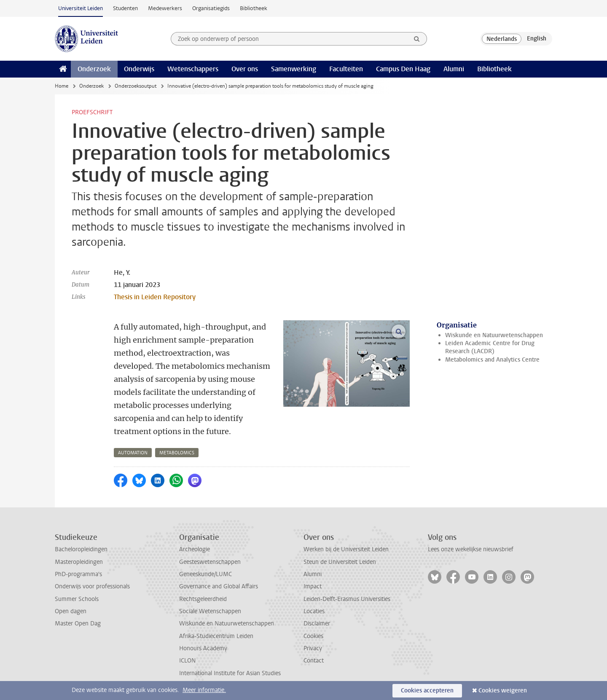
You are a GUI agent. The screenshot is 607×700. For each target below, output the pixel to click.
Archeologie (195, 549)
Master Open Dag (78, 624)
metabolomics (177, 453)
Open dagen (71, 611)
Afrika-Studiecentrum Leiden (216, 636)
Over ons (245, 69)
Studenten (125, 8)
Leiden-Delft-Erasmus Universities (347, 599)
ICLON (187, 661)
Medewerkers (165, 8)
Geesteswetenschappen (210, 562)
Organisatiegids (211, 8)
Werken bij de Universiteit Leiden (346, 549)
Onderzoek (94, 69)
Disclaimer (317, 624)
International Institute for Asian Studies (230, 673)
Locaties (314, 611)
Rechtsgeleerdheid (203, 599)
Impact (313, 586)
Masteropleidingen (79, 562)
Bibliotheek (254, 8)
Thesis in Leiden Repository (155, 297)
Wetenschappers (193, 69)
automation (133, 453)
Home (62, 86)
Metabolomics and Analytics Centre (492, 360)
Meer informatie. (204, 690)
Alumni (454, 69)
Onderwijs (139, 69)
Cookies (313, 636)
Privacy (313, 648)
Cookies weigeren (503, 691)
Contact (314, 661)
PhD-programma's (78, 574)
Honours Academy (203, 648)
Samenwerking (294, 69)
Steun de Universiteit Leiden (340, 562)
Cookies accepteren (427, 691)
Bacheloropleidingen (81, 549)
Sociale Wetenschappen (210, 611)
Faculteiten (346, 69)
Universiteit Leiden (81, 8)
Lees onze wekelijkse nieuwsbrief (471, 549)
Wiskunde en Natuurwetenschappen (494, 335)
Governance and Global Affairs (219, 586)
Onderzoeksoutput (136, 86)
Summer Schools (77, 599)
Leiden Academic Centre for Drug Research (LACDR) (490, 347)
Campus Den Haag (403, 69)
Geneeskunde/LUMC (205, 574)
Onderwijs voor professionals (92, 586)
